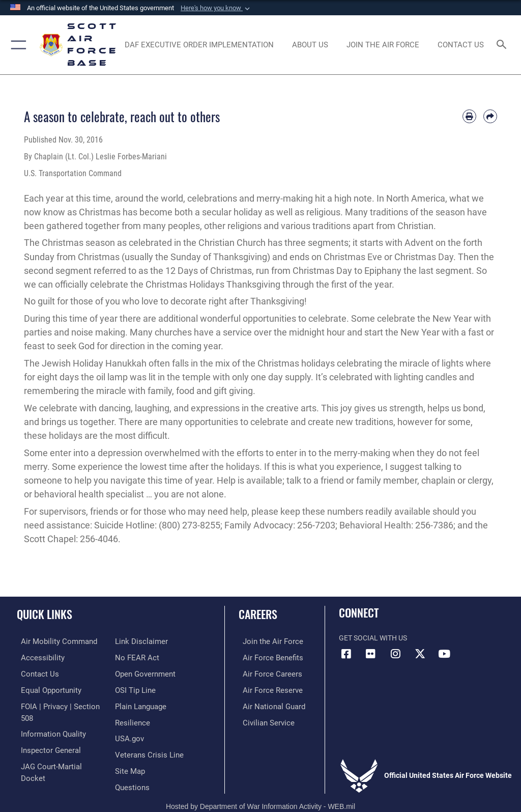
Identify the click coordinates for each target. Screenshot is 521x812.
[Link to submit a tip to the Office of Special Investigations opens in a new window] (134, 673)
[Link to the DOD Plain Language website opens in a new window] (140, 688)
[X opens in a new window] (420, 654)
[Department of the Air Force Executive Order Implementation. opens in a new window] (199, 45)
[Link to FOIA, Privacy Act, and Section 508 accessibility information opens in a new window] (60, 704)
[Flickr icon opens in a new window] (371, 654)
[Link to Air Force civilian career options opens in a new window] (262, 720)
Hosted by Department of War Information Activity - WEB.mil (260, 789)
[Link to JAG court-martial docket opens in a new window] (57, 751)
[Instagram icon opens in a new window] (395, 654)
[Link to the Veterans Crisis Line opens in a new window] (146, 735)
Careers (258, 614)
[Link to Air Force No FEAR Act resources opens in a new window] (135, 641)
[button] (216, 8)
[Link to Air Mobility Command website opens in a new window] (52, 641)
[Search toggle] (503, 45)
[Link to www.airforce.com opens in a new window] (266, 641)
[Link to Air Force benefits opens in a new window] (266, 657)
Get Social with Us (373, 638)
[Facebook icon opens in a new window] (346, 654)
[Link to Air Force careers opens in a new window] (266, 673)
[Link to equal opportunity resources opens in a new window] (46, 688)
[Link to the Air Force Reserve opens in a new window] (266, 688)
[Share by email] (490, 116)
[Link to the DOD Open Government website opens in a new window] (144, 657)
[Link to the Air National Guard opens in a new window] (268, 704)
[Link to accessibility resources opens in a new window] (36, 657)
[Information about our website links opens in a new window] (40, 766)
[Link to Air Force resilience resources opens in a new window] (131, 704)
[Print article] (469, 116)
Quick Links (45, 614)
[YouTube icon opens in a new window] (444, 654)
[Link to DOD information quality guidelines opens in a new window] (48, 720)
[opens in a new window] (383, 45)
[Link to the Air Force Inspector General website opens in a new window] (45, 735)
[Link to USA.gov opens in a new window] (128, 720)
